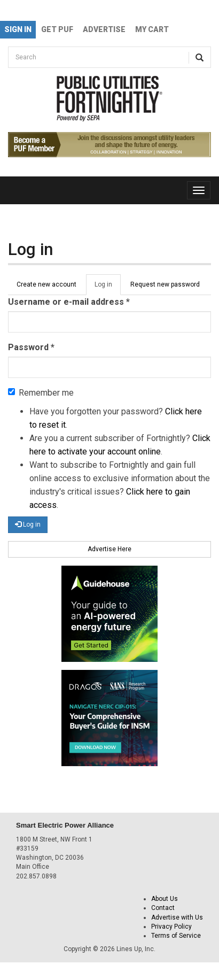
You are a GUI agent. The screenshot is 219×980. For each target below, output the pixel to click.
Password (31, 347)
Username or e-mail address (69, 302)
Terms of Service (176, 936)
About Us (165, 899)
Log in (108, 288)
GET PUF (57, 29)
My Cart (152, 29)
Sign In (18, 29)
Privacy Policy (171, 927)
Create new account (46, 284)
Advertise (104, 29)
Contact (163, 908)
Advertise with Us (177, 917)
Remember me (41, 393)
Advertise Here (109, 549)
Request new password (165, 284)
